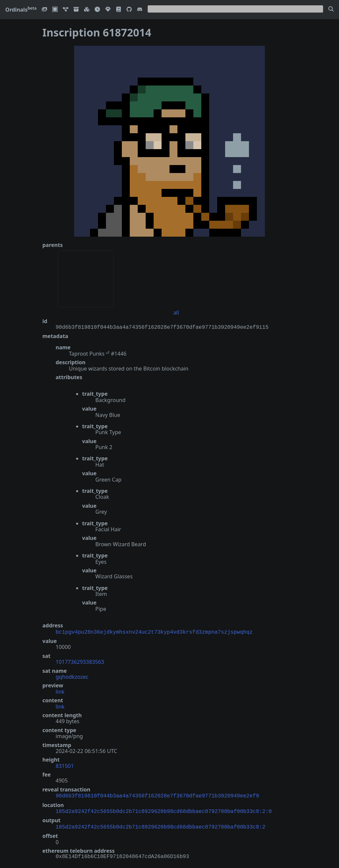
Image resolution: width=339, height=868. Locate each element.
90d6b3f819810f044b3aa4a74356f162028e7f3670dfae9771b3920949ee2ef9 (157, 795)
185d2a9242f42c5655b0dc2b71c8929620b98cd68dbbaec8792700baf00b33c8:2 (161, 825)
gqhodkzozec (72, 676)
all (176, 313)
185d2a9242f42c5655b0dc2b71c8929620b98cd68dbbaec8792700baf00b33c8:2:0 (164, 810)
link (60, 691)
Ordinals (21, 10)
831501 (65, 765)
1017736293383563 (80, 661)
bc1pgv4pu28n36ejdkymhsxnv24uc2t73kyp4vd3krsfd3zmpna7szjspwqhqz (154, 632)
